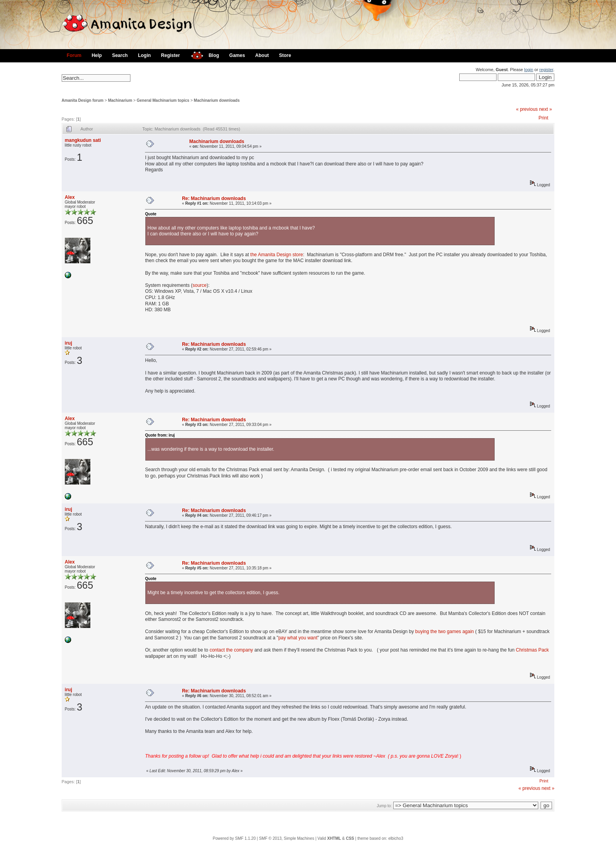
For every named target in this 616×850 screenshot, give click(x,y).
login (529, 70)
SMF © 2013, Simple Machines (287, 838)
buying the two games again (445, 632)
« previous (527, 109)
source (200, 285)
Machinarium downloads (217, 100)
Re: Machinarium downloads (214, 198)
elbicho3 (396, 838)
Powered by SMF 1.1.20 (234, 838)
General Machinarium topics (163, 100)
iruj (69, 343)
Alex (70, 197)
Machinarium (120, 100)
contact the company (231, 650)
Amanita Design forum (83, 100)
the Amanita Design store (277, 255)
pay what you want (298, 638)
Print (544, 118)
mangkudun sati (83, 140)
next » (545, 109)
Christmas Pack (532, 650)
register (546, 70)
